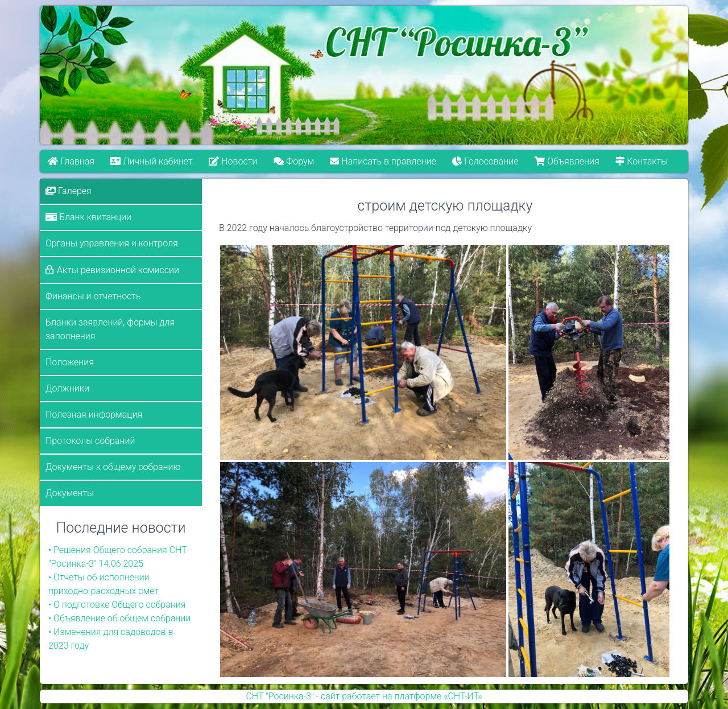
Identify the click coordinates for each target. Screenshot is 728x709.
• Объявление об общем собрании (119, 618)
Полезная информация (94, 415)
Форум (294, 161)
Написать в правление (383, 161)
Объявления (567, 161)
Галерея (69, 191)
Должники (67, 388)
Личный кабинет (152, 161)
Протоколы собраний (90, 441)
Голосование (486, 161)
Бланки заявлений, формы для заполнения (110, 329)
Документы (70, 493)
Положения (70, 362)
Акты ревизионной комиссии (118, 270)
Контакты (642, 161)
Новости (233, 161)
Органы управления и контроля (112, 243)
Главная (71, 161)
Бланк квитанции (88, 217)
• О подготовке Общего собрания (117, 605)
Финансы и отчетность (93, 296)
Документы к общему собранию (113, 467)
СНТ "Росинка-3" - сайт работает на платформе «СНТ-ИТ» (364, 696)
